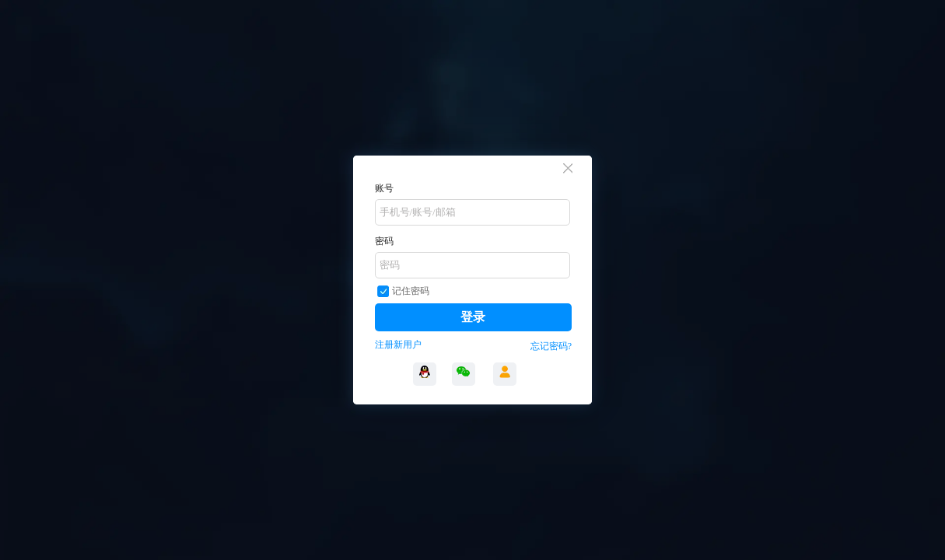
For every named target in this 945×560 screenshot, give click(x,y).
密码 (384, 241)
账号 (384, 188)
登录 (473, 317)
